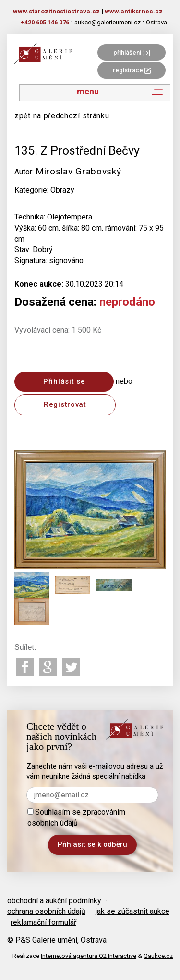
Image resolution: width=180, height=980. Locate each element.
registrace (132, 70)
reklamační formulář (43, 922)
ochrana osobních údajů (46, 911)
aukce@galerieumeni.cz (108, 22)
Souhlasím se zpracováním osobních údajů (76, 818)
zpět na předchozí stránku (62, 116)
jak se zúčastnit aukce (132, 911)
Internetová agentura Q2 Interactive (89, 956)
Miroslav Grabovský (78, 171)
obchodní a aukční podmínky (54, 901)
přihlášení (132, 52)
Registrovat (65, 404)
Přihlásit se (64, 381)
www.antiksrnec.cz (134, 11)
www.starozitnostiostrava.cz (56, 11)
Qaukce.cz (158, 956)
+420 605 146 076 (45, 22)
